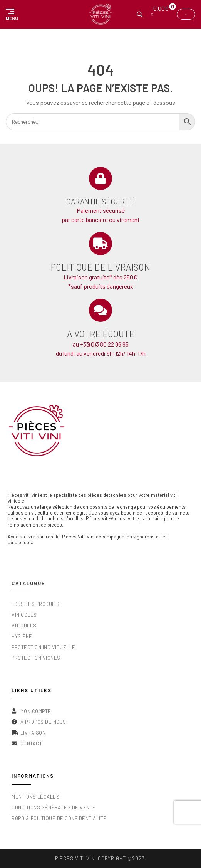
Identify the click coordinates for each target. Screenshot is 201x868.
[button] (10, 14)
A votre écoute (101, 334)
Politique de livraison (100, 267)
